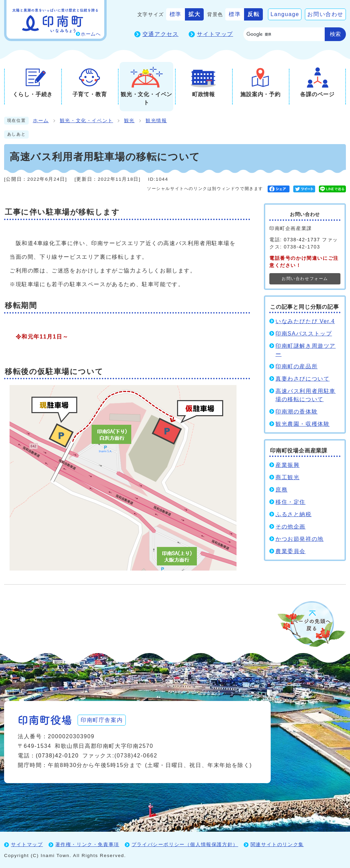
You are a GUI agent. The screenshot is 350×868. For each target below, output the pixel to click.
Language (285, 14)
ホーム (41, 121)
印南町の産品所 (297, 366)
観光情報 (156, 121)
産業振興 (287, 465)
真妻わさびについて (302, 379)
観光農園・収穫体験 (302, 424)
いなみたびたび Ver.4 (305, 321)
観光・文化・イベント (86, 121)
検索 (335, 34)
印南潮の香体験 (297, 412)
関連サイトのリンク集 (277, 844)
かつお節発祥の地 (300, 539)
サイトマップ (215, 34)
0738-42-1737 (302, 240)
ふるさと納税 (294, 514)
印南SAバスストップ (304, 334)
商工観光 (287, 477)
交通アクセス (161, 34)
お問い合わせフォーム (305, 279)
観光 (129, 121)
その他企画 (291, 527)
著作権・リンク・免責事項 (87, 844)
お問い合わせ (325, 14)
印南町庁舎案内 (102, 720)
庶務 (281, 490)
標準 (176, 14)
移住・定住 (291, 502)
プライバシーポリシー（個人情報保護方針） (185, 844)
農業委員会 (291, 551)
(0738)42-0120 (57, 756)
